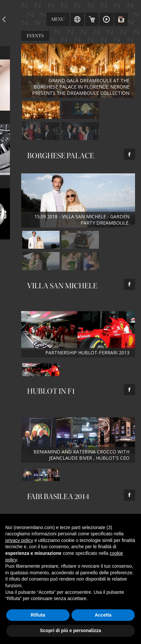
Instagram (121, 19)
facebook (129, 154)
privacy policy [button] (19, 540)
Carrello (92, 19)
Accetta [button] (103, 615)
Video (106, 19)
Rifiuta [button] (38, 615)
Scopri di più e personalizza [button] (70, 630)
